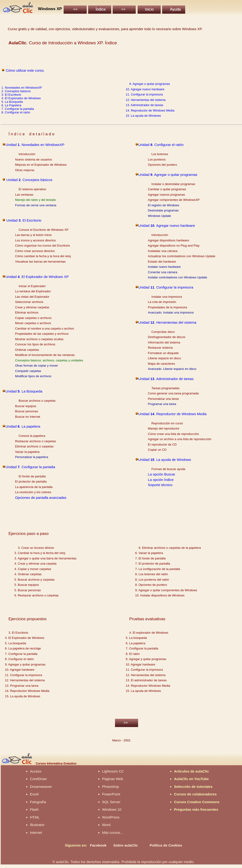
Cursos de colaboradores (195, 794)
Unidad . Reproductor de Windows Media (172, 414)
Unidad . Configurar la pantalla (30, 467)
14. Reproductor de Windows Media (150, 110)
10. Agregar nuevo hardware (145, 89)
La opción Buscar (162, 474)
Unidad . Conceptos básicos (29, 180)
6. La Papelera (11, 105)
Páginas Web (113, 779)
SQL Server (111, 802)
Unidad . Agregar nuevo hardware (167, 225)
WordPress (111, 817)
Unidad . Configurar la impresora (166, 287)
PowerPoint (111, 794)
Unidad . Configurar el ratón (161, 145)
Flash (34, 809)
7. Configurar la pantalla (18, 109)
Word (106, 825)
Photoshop (111, 787)
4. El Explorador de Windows (21, 98)
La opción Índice (161, 480)
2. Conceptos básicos (16, 91)
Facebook (98, 845)
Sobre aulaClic (126, 845)
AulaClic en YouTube (191, 779)
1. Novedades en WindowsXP (22, 88)
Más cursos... (113, 833)
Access (36, 771)
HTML (35, 817)
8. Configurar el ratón (16, 112)
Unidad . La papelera (23, 426)
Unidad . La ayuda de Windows (165, 460)
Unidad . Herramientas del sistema (167, 322)
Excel (34, 794)
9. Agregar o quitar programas (150, 84)
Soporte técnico (160, 485)
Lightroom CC (113, 771)
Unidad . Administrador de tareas (166, 379)
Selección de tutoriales (193, 787)
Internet (36, 833)
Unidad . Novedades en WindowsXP (35, 145)
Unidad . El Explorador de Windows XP (37, 277)
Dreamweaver (41, 787)
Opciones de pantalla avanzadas (41, 498)
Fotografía (38, 802)
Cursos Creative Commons (197, 802)
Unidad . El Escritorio (23, 220)
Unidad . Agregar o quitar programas (168, 175)
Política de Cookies (166, 845)
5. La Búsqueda (12, 102)
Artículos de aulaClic (191, 771)
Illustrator (37, 825)
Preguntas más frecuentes (196, 809)
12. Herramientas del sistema (146, 100)
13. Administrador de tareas (145, 105)
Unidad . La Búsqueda (24, 391)
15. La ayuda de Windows (144, 116)
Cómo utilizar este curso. (25, 70)
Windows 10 (112, 809)
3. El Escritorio (11, 95)
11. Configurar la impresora (144, 94)
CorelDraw (38, 779)
